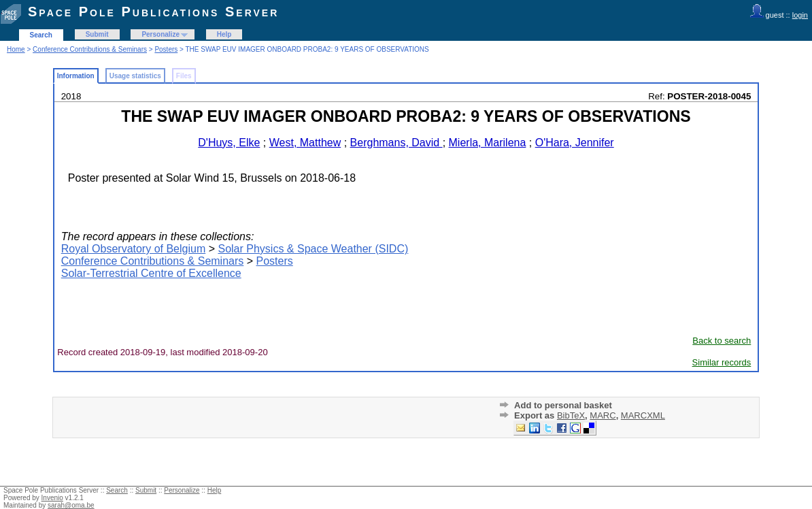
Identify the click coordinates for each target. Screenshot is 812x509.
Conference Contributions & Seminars (90, 49)
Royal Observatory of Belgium (134, 249)
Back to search (722, 341)
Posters (166, 49)
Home (16, 49)
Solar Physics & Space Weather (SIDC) (313, 249)
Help (224, 34)
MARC (603, 415)
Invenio (52, 498)
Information (76, 76)
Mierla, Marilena (488, 143)
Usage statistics (135, 76)
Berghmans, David (396, 143)
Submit (97, 34)
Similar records (722, 362)
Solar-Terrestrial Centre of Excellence (151, 273)
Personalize (160, 34)
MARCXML (643, 415)
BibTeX (571, 415)
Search (41, 35)
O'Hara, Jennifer (575, 143)
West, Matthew (305, 143)
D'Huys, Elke (229, 143)
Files (184, 76)
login (800, 15)
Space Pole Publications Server (153, 12)
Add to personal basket (563, 405)
